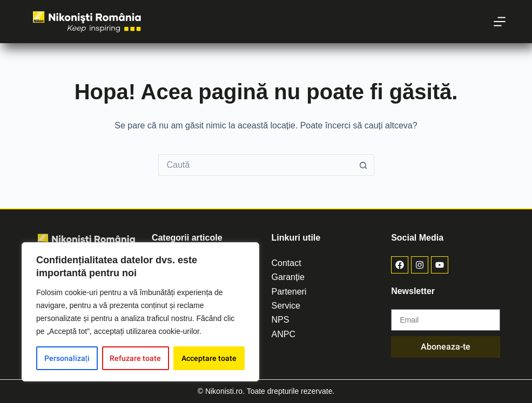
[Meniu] (500, 22)
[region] (140, 312)
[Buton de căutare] (363, 165)
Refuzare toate (135, 358)
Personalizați (67, 358)
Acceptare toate (209, 358)
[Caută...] (255, 165)
